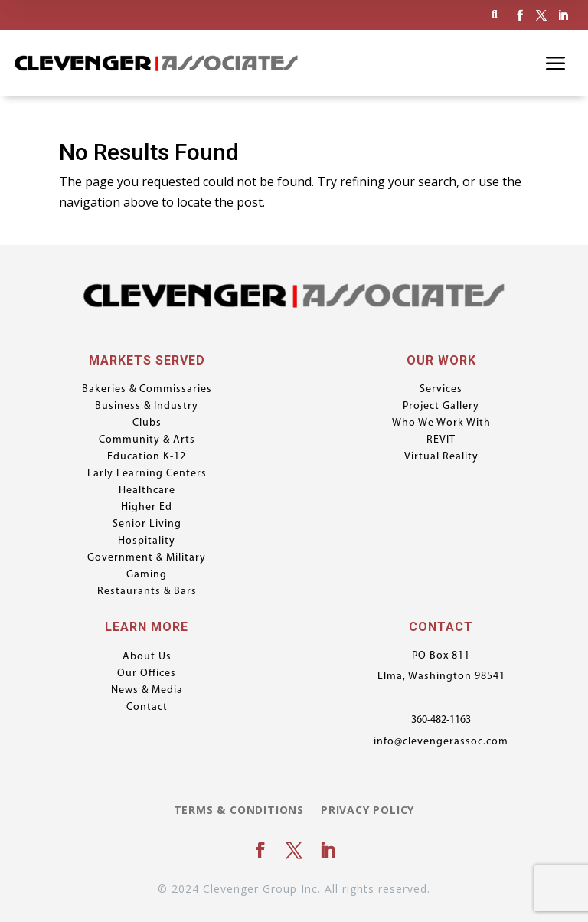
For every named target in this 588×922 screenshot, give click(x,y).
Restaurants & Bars (147, 592)
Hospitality (147, 541)
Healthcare (147, 491)
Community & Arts (147, 440)
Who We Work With (441, 423)
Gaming (147, 575)
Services (441, 390)
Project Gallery (441, 407)
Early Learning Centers (147, 474)
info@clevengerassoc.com (441, 742)
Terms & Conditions (239, 811)
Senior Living (147, 525)
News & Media (147, 691)
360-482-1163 (441, 720)
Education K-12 (147, 457)
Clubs (147, 423)
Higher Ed (147, 508)
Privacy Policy (367, 811)
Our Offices (147, 674)
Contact (147, 708)
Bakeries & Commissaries (147, 390)
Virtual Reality (441, 457)
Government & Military (147, 558)
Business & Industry (147, 407)
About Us (147, 657)
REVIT (441, 440)
